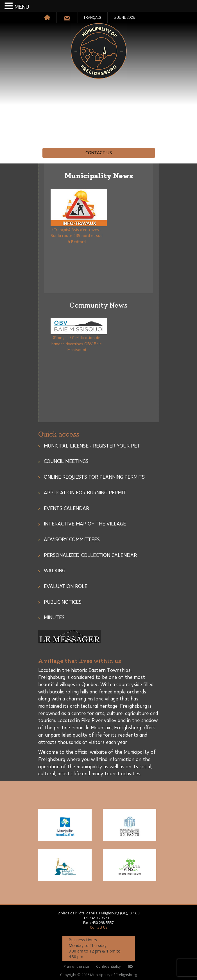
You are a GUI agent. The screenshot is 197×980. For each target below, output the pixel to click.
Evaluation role (66, 587)
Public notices (63, 602)
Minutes (54, 618)
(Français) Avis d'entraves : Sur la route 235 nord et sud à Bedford (77, 236)
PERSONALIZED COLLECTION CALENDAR (90, 555)
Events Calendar (66, 509)
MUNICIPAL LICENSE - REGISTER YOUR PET (92, 446)
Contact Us (99, 153)
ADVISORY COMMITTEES (72, 540)
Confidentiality (108, 966)
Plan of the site (76, 966)
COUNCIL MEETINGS (66, 462)
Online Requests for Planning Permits (94, 477)
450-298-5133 (103, 918)
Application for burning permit (85, 493)
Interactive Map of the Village (85, 524)
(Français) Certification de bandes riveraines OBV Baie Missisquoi (77, 344)
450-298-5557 (103, 923)
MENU (22, 7)
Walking (55, 571)
